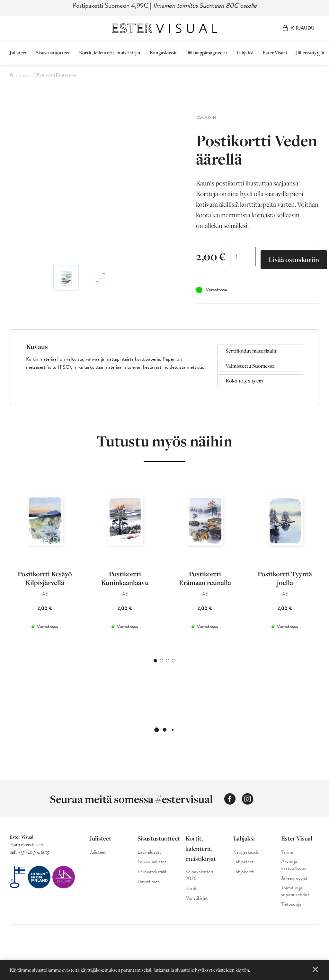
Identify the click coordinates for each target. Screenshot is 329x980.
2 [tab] (161, 661)
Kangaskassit (163, 53)
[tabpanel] (45, 562)
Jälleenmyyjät (310, 53)
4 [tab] (174, 661)
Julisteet (18, 53)
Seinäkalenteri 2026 (199, 875)
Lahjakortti (244, 872)
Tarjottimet (148, 882)
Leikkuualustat (152, 862)
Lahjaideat (243, 862)
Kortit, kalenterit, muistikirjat (110, 53)
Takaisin (206, 118)
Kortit (191, 889)
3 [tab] (168, 661)
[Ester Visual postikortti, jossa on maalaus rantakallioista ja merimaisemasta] (98, 184)
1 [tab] (155, 661)
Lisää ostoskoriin (294, 260)
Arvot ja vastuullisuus (294, 865)
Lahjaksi (245, 53)
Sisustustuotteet (53, 53)
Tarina (287, 852)
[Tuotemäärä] (243, 256)
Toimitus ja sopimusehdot (295, 891)
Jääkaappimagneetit (207, 53)
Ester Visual (275, 53)
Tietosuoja (291, 904)
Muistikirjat (196, 898)
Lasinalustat (149, 852)
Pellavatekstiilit (152, 872)
